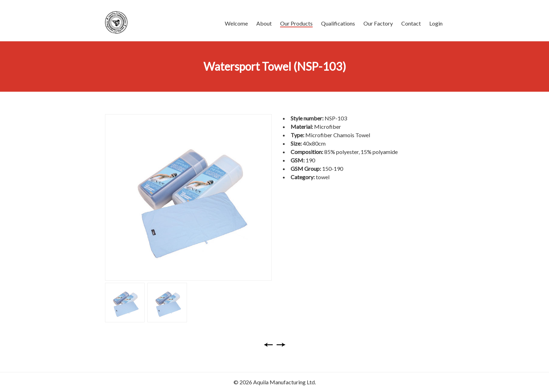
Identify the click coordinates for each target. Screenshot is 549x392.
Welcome (236, 23)
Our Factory (378, 23)
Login (436, 23)
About (264, 23)
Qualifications (338, 23)
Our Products (296, 23)
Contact (411, 23)
